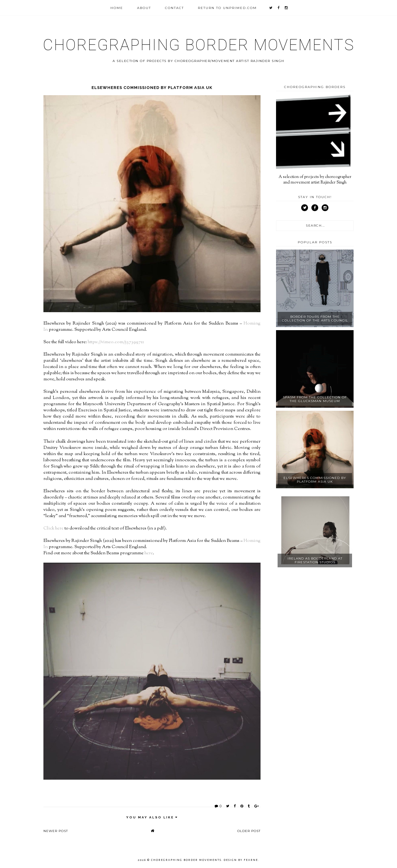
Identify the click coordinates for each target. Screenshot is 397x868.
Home (117, 8)
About (144, 8)
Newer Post (56, 831)
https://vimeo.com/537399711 (116, 342)
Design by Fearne (241, 860)
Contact (174, 8)
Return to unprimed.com (227, 8)
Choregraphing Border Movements (199, 45)
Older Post (249, 831)
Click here (54, 528)
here (149, 553)
